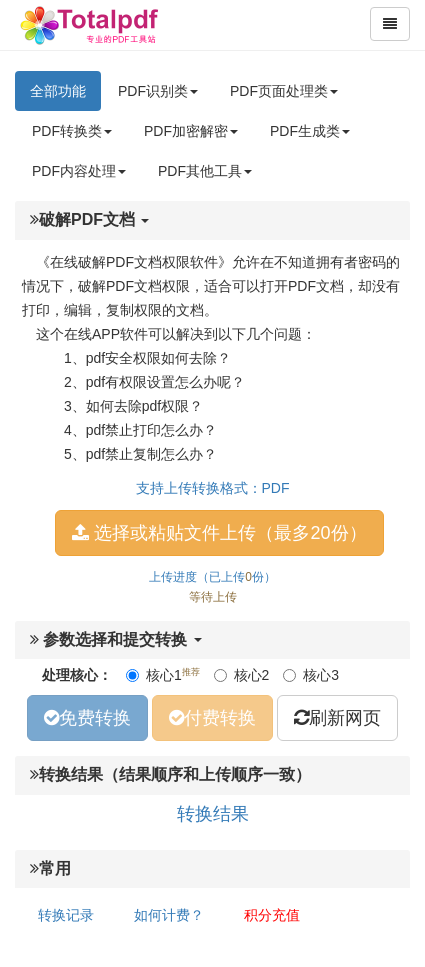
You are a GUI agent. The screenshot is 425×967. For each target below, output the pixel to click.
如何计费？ (169, 915)
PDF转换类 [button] (72, 131)
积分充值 (272, 915)
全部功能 (58, 91)
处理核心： (77, 675)
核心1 (163, 674)
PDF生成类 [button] (310, 131)
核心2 (242, 675)
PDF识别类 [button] (158, 91)
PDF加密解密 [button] (191, 131)
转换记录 (66, 915)
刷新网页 (337, 718)
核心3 (311, 675)
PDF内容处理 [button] (79, 171)
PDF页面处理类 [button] (284, 91)
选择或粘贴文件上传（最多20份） (219, 533)
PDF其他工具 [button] (205, 171)
